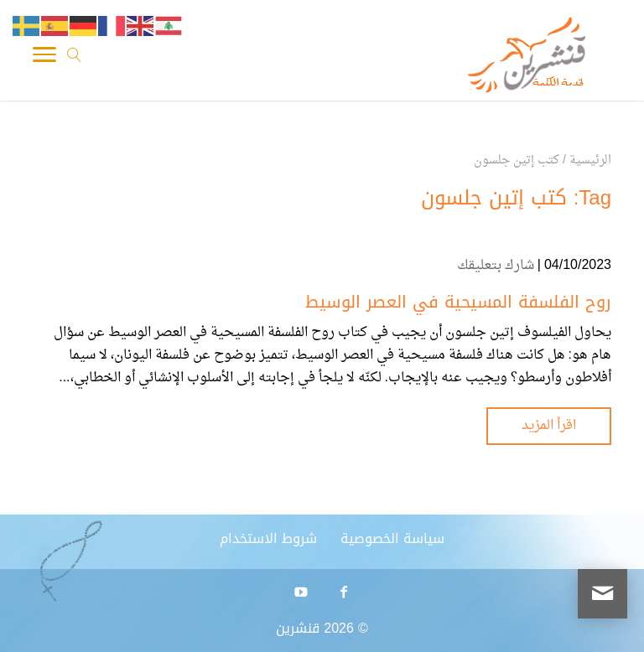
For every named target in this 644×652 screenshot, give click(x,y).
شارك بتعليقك (496, 266)
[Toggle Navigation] (44, 59)
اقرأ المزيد (549, 426)
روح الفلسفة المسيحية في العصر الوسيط (458, 302)
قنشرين (298, 628)
